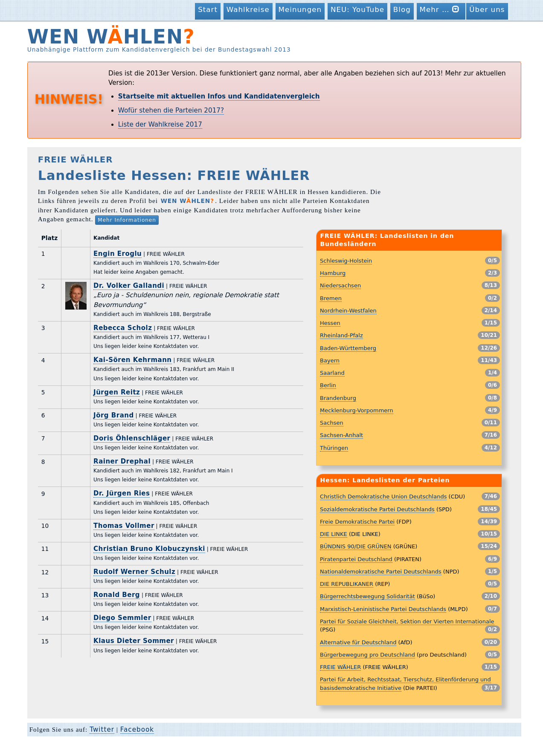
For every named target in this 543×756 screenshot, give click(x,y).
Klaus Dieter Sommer (134, 641)
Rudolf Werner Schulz (134, 572)
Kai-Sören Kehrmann (132, 360)
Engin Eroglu (118, 254)
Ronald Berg (117, 595)
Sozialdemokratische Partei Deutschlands (377, 509)
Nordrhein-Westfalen (348, 311)
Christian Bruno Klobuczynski (149, 549)
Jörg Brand (114, 415)
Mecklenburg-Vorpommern (357, 410)
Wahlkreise (248, 9)
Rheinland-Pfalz (341, 335)
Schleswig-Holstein (346, 261)
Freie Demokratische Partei (357, 522)
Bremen (331, 298)
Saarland (332, 373)
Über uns (487, 9)
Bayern (330, 361)
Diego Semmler (122, 618)
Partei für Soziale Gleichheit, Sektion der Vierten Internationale (407, 621)
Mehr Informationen (127, 220)
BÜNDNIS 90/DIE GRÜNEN (356, 546)
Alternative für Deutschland (358, 642)
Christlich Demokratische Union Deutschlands (383, 497)
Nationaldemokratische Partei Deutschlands (381, 572)
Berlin (328, 385)
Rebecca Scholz (123, 328)
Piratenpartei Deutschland (356, 559)
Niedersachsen (340, 285)
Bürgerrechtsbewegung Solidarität (367, 596)
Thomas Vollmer (124, 526)
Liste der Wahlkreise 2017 (160, 125)
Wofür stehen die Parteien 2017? (171, 110)
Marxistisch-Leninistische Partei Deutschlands (383, 609)
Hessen (330, 323)
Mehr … (441, 9)
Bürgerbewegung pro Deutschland (367, 655)
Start (208, 9)
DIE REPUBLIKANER (347, 584)
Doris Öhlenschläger (132, 438)
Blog (402, 9)
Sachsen (332, 423)
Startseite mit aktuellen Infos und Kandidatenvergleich (219, 96)
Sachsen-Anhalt (341, 435)
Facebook (137, 730)
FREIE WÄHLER (340, 667)
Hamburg (333, 273)
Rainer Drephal (122, 461)
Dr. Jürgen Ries (122, 493)
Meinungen (300, 9)
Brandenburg (338, 398)
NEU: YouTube (357, 9)
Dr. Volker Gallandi (129, 286)
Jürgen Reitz (117, 392)
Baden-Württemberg (348, 348)
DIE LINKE (334, 534)
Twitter (102, 730)
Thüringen (334, 448)
